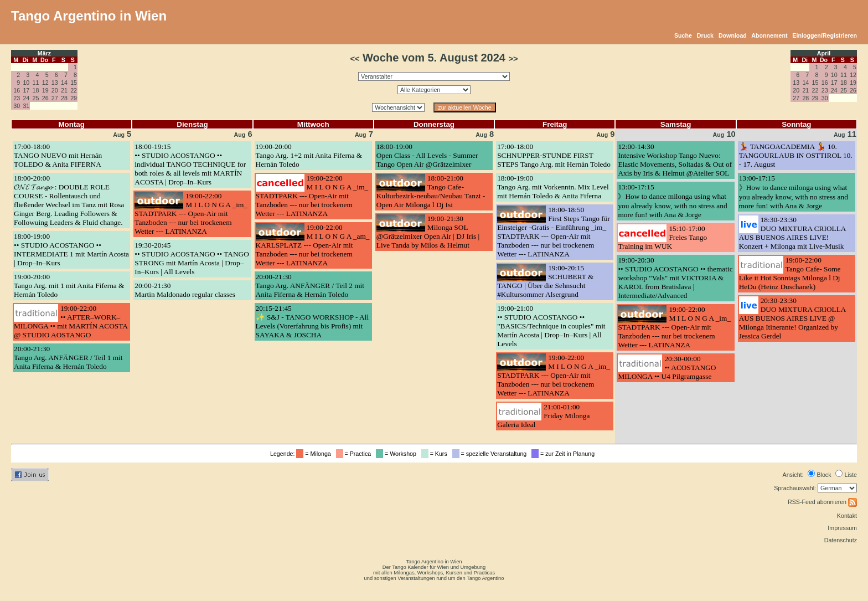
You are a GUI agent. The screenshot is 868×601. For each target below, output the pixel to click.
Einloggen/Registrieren (825, 35)
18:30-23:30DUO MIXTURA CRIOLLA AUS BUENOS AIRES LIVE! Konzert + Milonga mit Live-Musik (792, 233)
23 (17, 98)
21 (64, 90)
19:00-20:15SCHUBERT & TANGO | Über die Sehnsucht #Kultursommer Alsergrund (545, 281)
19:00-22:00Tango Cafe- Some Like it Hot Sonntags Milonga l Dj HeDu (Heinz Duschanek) (790, 273)
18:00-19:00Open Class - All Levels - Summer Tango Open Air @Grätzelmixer (427, 155)
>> (513, 59)
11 (36, 83)
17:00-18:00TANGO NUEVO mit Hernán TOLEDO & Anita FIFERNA (58, 155)
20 (55, 90)
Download (733, 35)
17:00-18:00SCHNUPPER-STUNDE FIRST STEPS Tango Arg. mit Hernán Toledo (554, 155)
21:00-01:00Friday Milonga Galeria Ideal (543, 416)
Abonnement (769, 35)
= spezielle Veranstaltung (491, 454)
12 (45, 83)
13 (55, 83)
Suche (683, 35)
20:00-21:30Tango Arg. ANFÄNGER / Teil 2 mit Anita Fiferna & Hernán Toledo (310, 286)
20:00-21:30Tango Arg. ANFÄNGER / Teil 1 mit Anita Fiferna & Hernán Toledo (68, 358)
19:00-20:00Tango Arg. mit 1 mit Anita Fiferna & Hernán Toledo (69, 286)
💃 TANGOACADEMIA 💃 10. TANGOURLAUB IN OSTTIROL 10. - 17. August (796, 155)
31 (26, 106)
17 (26, 90)
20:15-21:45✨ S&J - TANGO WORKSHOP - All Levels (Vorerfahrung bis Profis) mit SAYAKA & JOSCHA (312, 322)
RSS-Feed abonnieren (822, 502)
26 (45, 98)
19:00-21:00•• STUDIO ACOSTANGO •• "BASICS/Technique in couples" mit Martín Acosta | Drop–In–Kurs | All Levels (551, 326)
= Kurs (436, 454)
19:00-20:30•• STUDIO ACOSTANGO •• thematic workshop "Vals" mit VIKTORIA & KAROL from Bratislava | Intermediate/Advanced (675, 278)
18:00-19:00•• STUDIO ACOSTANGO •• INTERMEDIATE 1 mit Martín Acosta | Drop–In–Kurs (71, 250)
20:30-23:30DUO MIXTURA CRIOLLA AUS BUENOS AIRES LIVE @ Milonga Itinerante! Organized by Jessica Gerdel (792, 318)
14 (64, 83)
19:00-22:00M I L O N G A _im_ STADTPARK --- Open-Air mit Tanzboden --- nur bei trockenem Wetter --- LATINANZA (191, 214)
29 (74, 98)
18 (36, 90)
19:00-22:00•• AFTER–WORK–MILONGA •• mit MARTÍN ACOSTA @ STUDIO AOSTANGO (71, 322)
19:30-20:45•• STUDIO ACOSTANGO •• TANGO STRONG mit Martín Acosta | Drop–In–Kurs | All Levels (192, 258)
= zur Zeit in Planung (565, 454)
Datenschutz (841, 540)
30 (17, 106)
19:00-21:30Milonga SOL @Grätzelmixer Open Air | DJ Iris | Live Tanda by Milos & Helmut (428, 232)
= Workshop (398, 454)
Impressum (842, 528)
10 (26, 83)
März (44, 53)
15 (74, 83)
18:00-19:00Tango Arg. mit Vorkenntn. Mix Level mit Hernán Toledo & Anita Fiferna (553, 187)
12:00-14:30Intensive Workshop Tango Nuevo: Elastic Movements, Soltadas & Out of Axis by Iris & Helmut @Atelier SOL (675, 160)
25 (36, 98)
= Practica (355, 454)
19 (45, 90)
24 (26, 98)
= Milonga (315, 454)
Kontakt (847, 516)
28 (64, 98)
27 (55, 98)
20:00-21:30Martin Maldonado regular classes (185, 290)
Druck (705, 35)
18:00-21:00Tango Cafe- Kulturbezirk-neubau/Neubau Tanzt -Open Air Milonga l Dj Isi (431, 191)
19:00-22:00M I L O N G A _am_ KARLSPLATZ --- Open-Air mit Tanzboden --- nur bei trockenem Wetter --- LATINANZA (313, 245)
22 (74, 90)
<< (355, 59)
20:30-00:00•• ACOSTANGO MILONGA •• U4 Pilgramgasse (667, 368)
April (824, 53)
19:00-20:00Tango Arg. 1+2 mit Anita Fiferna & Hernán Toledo (309, 155)
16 (17, 90)
